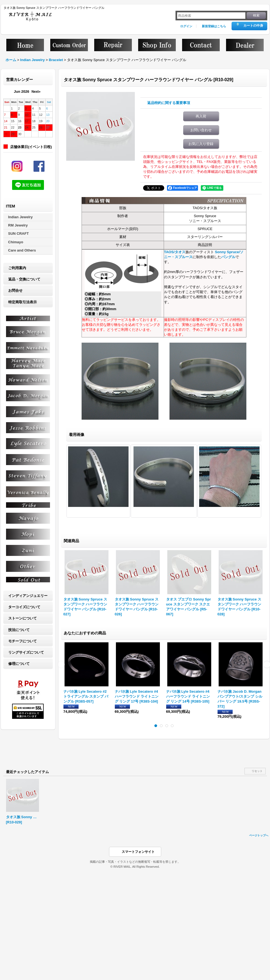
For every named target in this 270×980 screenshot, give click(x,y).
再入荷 (201, 116)
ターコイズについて (24, 607)
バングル (228, 257)
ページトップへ (259, 835)
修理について (19, 664)
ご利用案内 (17, 268)
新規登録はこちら (214, 26)
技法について (19, 630)
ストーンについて (23, 618)
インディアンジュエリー (28, 596)
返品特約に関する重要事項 (169, 103)
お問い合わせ (201, 130)
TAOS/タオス (175, 252)
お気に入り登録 (201, 144)
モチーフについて (23, 641)
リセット (257, 771)
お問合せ (15, 290)
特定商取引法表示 (23, 302)
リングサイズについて (26, 652)
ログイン (186, 26)
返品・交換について (24, 279)
